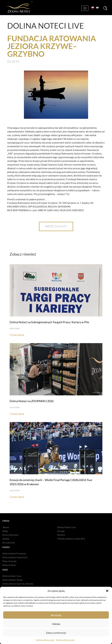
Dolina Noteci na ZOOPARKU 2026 (32, 401)
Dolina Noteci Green (13, 580)
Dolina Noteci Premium (14, 554)
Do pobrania (9, 543)
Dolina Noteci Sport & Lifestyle (18, 584)
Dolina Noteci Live (66, 527)
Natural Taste (9, 565)
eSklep (6, 539)
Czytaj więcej (17, 335)
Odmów (56, 624)
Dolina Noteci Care (12, 576)
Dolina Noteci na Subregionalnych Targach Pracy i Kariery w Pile (49, 322)
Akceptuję (56, 615)
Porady (61, 531)
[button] (107, 591)
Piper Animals (9, 561)
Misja (5, 531)
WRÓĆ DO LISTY (56, 226)
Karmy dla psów (10, 535)
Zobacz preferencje (56, 633)
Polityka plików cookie (45, 640)
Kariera (61, 535)
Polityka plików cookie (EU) (71, 539)
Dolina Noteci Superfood (15, 557)
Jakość (6, 527)
